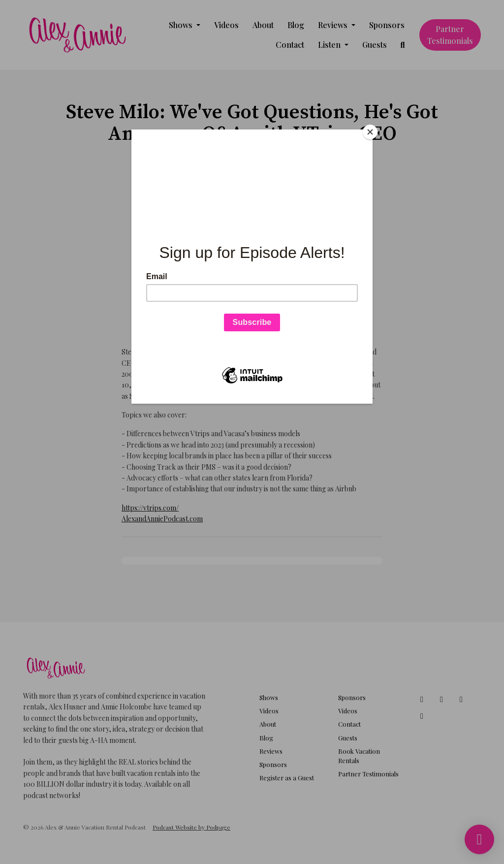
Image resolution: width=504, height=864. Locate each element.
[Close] (370, 132)
